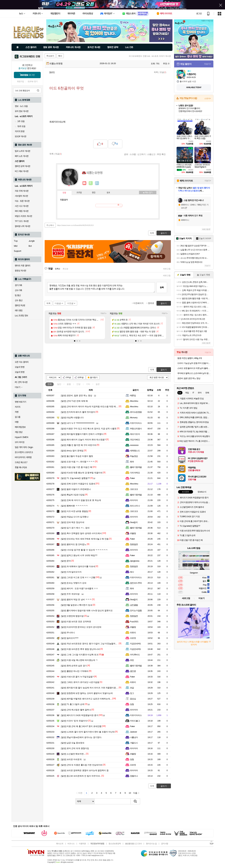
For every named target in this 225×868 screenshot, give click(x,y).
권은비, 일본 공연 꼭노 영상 (77, 395)
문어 (66, 561)
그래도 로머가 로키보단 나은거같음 (80, 682)
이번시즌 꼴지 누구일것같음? (77, 677)
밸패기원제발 (136, 467)
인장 (64, 193)
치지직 (18, 407)
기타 (88, 384)
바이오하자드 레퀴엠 (23, 457)
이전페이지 (138, 303)
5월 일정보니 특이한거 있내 (77, 605)
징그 (132, 693)
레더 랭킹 (19, 310)
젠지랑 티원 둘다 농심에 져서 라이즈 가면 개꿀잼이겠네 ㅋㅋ (92, 688)
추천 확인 (161, 154)
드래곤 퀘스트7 (21, 462)
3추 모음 (20, 121)
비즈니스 (71, 844)
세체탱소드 (135, 451)
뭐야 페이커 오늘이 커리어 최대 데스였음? (83, 440)
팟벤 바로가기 (21, 402)
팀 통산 (18, 295)
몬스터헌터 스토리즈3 (24, 452)
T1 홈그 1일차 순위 (73, 704)
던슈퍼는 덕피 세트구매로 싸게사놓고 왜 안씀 (85, 539)
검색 (38, 90)
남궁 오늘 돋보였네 (73, 743)
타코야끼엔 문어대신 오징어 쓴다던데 (81, 627)
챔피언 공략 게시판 (23, 166)
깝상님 (133, 699)
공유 (126, 154)
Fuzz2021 (134, 622)
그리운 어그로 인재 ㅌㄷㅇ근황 (78, 577)
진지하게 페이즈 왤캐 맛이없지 (78, 412)
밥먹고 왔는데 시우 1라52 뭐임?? (79, 555)
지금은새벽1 (135, 644)
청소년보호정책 (115, 844)
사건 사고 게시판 (22, 206)
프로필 (79, 193)
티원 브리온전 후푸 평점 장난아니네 (80, 649)
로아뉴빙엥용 (136, 412)
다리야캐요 (135, 473)
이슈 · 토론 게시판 (22, 201)
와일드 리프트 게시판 (23, 216)
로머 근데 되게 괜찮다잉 (75, 748)
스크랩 (133, 154)
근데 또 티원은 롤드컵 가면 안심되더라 (82, 765)
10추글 (81, 377)
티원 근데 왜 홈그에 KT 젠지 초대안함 (81, 726)
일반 (59, 384)
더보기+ (104, 313)
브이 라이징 (20, 442)
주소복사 (50, 225)
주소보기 (50, 56)
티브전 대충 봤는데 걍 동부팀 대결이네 (82, 473)
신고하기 (142, 154)
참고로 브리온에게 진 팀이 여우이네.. (81, 776)
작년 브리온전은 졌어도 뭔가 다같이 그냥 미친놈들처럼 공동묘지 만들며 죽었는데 (101, 644)
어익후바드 (135, 655)
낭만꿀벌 (134, 605)
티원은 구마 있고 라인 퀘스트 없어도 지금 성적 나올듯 (89, 429)
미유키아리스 (136, 423)
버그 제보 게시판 (22, 171)
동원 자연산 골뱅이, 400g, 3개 (190, 358)
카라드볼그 (135, 721)
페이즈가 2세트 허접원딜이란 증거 (80, 715)
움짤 (69, 384)
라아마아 (134, 500)
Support (18, 251)
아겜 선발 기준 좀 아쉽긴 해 (77, 467)
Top (16, 241)
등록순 (58, 269)
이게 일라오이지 (71, 572)
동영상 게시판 (21, 271)
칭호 (108, 193)
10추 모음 (20, 126)
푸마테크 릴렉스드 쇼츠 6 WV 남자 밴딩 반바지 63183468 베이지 (194, 373)
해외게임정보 (20, 427)
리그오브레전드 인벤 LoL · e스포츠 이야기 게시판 (150, 56)
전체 (50, 384)
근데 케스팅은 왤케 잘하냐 (76, 710)
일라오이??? (70, 638)
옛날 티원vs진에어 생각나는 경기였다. (81, 737)
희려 (132, 462)
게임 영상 (19, 432)
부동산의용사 (136, 429)
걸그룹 (18, 417)
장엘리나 (134, 776)
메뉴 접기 (148, 193)
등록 (162, 287)
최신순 (65, 269)
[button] (75, 341)
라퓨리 (133, 633)
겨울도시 (134, 743)
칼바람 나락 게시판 (23, 226)
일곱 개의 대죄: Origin (24, 447)
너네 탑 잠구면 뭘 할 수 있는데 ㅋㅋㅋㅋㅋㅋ (84, 550)
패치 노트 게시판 (22, 156)
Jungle (32, 241)
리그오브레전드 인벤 (30, 57)
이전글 (70, 303)
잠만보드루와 (136, 583)
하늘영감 (134, 456)
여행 (17, 422)
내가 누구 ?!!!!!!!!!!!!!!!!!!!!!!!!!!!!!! (78, 423)
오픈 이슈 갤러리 (22, 362)
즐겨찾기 (94, 377)
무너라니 (68, 633)
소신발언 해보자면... (73, 754)
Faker (132, 478)
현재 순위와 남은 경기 (74, 666)
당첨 (132, 704)
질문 (98, 384)
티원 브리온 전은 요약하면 (76, 622)
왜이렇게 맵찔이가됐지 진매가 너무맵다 (82, 434)
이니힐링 (91, 183)
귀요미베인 (135, 440)
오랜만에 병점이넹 (72, 616)
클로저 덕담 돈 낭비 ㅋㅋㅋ (76, 599)
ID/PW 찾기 (33, 82)
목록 (156, 72)
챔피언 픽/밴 (20, 305)
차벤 (17, 412)
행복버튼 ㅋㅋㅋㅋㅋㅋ (74, 506)
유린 (132, 660)
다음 (135, 793)
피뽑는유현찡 (54, 63)
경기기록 (18, 285)
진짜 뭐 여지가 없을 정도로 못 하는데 (81, 500)
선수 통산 (19, 300)
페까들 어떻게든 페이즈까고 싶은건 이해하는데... (86, 699)
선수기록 (18, 290)
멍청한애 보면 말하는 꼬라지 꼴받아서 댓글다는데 (87, 693)
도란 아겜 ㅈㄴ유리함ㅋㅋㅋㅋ (78, 462)
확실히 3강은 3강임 (73, 495)
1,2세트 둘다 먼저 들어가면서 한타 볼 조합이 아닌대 (88, 732)
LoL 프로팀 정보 (21, 316)
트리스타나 (135, 506)
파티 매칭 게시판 (22, 211)
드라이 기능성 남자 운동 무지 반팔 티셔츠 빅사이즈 (194, 363)
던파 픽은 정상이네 (73, 522)
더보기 (97, 183)
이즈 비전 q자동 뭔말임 (74, 511)
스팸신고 (151, 154)
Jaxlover (133, 732)
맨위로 (151, 303)
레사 (132, 572)
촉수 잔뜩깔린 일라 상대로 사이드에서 (81, 533)
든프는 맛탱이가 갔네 (74, 583)
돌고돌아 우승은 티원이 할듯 (77, 456)
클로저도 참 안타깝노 (74, 544)
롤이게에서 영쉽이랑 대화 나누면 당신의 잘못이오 (87, 611)
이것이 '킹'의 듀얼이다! (74, 721)
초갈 (132, 688)
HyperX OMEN (21, 437)
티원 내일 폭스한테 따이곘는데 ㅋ (79, 660)
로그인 (199, 14)
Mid (16, 246)
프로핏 (133, 638)
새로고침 (167, 269)
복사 (60, 56)
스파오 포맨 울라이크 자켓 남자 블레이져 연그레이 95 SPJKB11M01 (194, 368)
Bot (30, 246)
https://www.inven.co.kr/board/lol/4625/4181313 (75, 225)
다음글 (58, 303)
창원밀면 (134, 544)
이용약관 (82, 844)
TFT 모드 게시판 (22, 221)
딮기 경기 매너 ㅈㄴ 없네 (75, 528)
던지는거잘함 (136, 611)
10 (130, 793)
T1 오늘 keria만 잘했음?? (75, 478)
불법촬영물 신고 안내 (133, 844)
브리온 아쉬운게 (71, 759)
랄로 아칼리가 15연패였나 (76, 489)
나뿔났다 (134, 737)
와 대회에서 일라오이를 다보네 (78, 566)
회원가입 (21, 82)
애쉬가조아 (135, 434)
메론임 (133, 395)
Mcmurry (134, 418)
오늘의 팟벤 (20, 372)
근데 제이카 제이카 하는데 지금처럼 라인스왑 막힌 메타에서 (91, 407)
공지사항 (165, 844)
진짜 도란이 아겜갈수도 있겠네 (78, 484)
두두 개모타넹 (70, 594)
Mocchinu (134, 401)
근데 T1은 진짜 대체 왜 (74, 401)
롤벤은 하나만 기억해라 (75, 671)
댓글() (163, 72)
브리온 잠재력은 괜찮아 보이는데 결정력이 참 (85, 770)
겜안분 (133, 671)
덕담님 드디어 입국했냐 (75, 517)
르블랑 (133, 533)
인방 (78, 384)
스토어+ (208, 98)
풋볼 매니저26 (21, 467)
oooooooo (134, 445)
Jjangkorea (135, 561)
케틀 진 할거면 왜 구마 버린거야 (79, 445)
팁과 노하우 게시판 (23, 151)
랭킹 (94, 193)
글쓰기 (164, 370)
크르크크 (134, 489)
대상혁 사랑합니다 (72, 418)
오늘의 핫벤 (20, 367)
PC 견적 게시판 (21, 382)
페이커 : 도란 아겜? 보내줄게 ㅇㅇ (79, 588)
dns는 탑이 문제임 (72, 451)
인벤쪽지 (84, 183)
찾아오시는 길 (151, 844)
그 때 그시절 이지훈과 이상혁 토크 (80, 655)
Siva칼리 (134, 522)
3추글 (68, 377)
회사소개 (60, 844)
